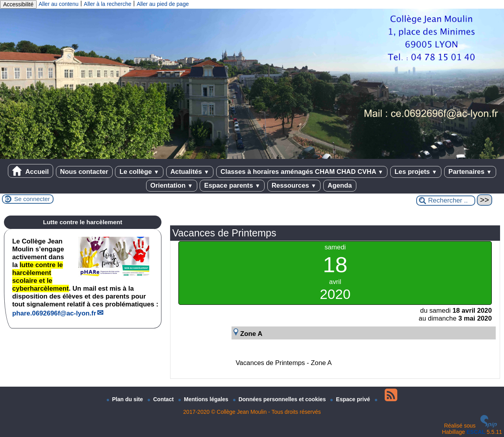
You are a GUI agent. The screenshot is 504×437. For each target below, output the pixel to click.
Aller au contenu (58, 4)
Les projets (416, 172)
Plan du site (126, 399)
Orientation (172, 185)
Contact (161, 399)
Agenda (340, 185)
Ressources (294, 185)
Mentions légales (204, 399)
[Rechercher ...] (446, 201)
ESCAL (476, 432)
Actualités (190, 172)
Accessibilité (18, 4)
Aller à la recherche (108, 4)
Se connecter (32, 199)
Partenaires (470, 172)
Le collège (139, 172)
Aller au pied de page (163, 4)
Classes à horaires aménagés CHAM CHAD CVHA (302, 172)
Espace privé (351, 399)
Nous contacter (84, 172)
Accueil (31, 171)
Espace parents (232, 185)
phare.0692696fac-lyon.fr (54, 313)
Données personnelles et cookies (280, 399)
